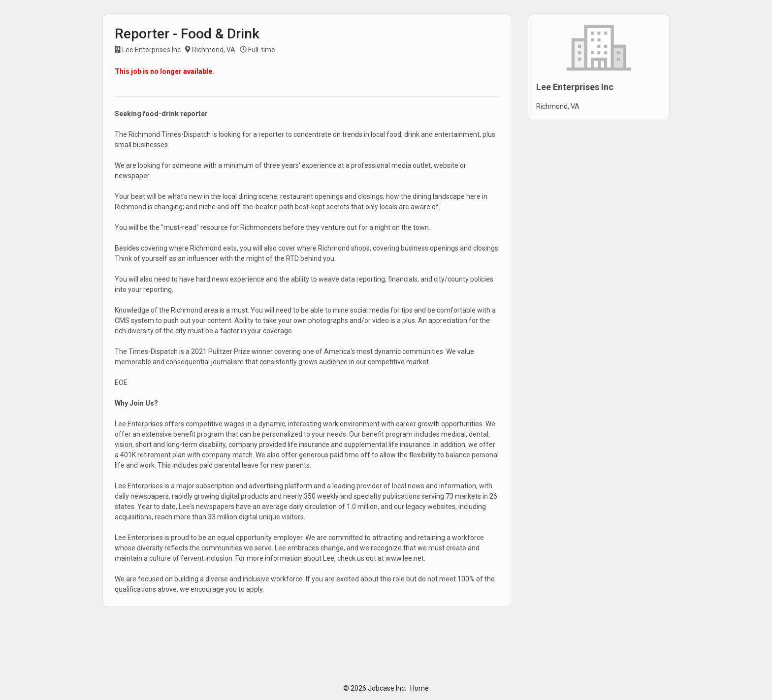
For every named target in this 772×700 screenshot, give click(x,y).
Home (419, 688)
